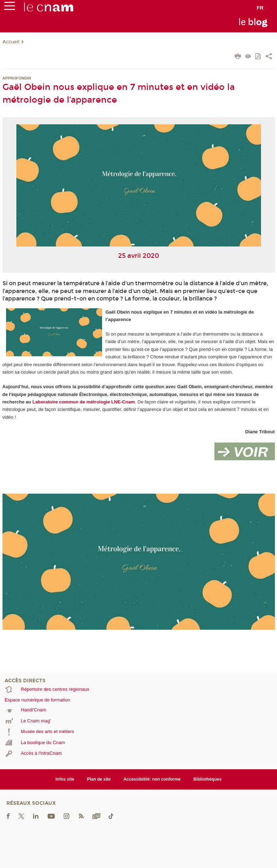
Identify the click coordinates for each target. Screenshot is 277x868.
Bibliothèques (207, 779)
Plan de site (99, 779)
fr (260, 8)
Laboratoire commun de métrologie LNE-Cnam (84, 402)
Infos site (65, 779)
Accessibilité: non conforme (152, 779)
